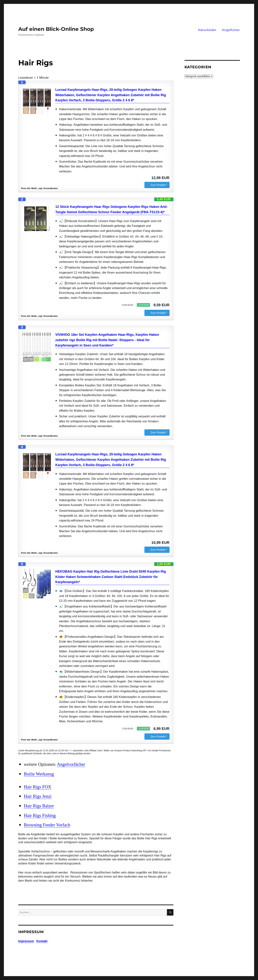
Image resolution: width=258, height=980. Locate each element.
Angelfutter (231, 30)
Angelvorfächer (71, 764)
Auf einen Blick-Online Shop (56, 29)
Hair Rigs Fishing (40, 815)
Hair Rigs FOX (38, 787)
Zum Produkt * (159, 185)
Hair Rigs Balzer (39, 806)
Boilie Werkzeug (39, 774)
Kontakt (42, 941)
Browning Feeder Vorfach (47, 825)
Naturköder (207, 30)
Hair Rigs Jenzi (38, 796)
